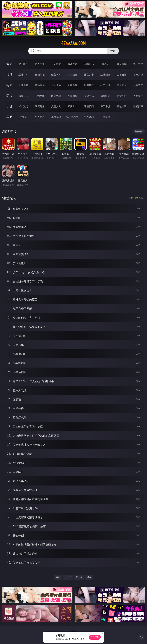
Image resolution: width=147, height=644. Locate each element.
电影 (9, 85)
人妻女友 (56, 106)
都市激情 (23, 106)
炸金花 (105, 64)
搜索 (113, 51)
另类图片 (138, 96)
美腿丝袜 (89, 96)
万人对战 (56, 64)
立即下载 (95, 637)
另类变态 (138, 85)
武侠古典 (72, 106)
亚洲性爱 (23, 85)
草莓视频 (56, 117)
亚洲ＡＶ (23, 75)
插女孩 (23, 117)
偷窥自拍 (23, 96)
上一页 (68, 577)
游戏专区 (72, 64)
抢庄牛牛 (138, 64)
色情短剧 (105, 117)
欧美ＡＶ (56, 75)
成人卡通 (56, 85)
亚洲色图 (40, 96)
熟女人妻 (89, 75)
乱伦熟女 (122, 85)
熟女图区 (122, 96)
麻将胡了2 (89, 64)
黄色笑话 (122, 106)
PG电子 (23, 64)
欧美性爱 (72, 85)
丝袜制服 (105, 75)
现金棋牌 (122, 64)
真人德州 (40, 64)
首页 (58, 577)
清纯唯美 (105, 96)
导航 (9, 117)
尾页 (89, 577)
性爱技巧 (138, 106)
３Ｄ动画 (72, 75)
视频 (9, 74)
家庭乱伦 (40, 106)
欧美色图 (56, 96)
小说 (9, 106)
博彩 (9, 64)
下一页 (79, 577)
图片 (9, 96)
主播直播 (122, 75)
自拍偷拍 (40, 75)
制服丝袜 (89, 85)
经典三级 (105, 85)
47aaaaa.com (73, 43)
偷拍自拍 (40, 85)
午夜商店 (40, 117)
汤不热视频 (72, 117)
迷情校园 (89, 106)
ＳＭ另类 (138, 75)
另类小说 (105, 106)
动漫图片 (72, 96)
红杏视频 (89, 117)
